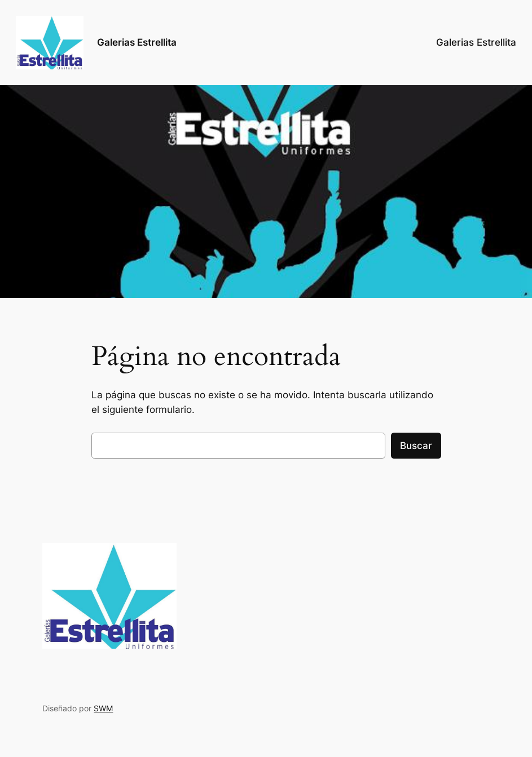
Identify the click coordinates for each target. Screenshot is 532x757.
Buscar (416, 446)
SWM (103, 708)
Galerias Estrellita (137, 42)
